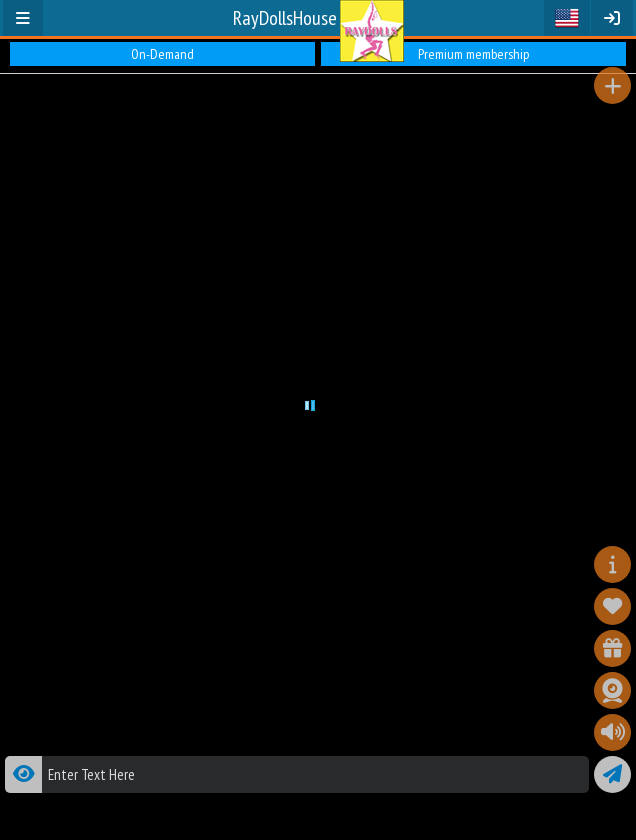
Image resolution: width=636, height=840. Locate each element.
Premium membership (473, 54)
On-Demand (162, 54)
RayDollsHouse (285, 18)
